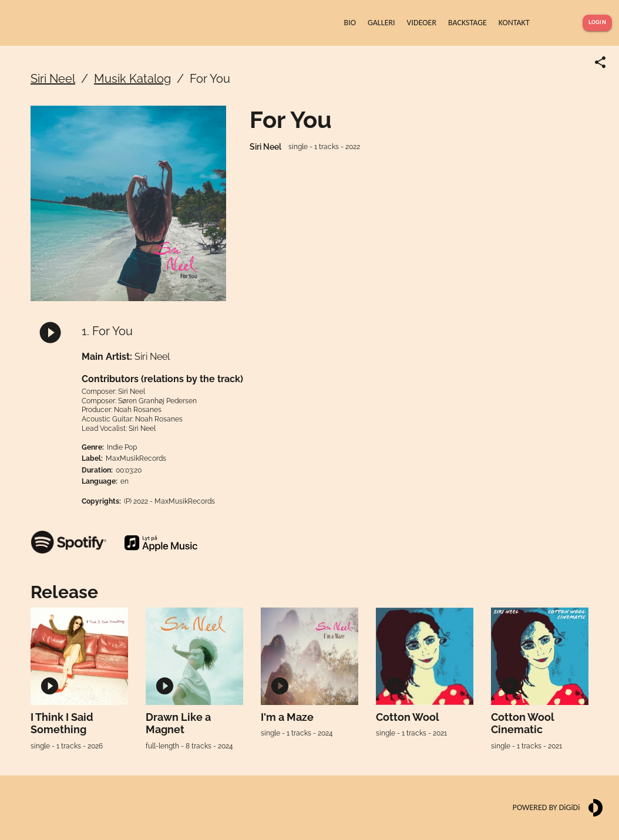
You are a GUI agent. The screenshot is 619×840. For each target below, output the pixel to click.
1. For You (107, 331)
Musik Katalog (132, 79)
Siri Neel (53, 79)
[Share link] (600, 62)
